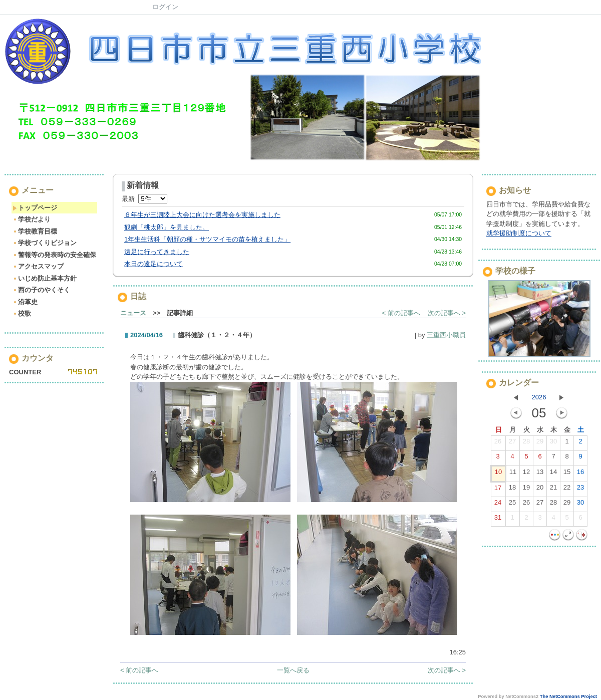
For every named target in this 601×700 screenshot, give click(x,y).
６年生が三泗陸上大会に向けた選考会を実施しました (202, 215)
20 (540, 490)
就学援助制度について (519, 233)
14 (553, 474)
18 (512, 490)
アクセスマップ (38, 266)
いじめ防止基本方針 (45, 278)
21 (553, 490)
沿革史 (25, 302)
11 (513, 474)
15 (567, 474)
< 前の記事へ (401, 313)
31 (498, 520)
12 (526, 474)
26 (498, 443)
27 (512, 443)
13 (540, 474)
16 (580, 474)
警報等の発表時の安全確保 (54, 255)
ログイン (165, 7)
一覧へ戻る (293, 670)
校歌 (22, 313)
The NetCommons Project (568, 696)
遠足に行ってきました (157, 252)
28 (526, 443)
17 (498, 490)
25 (512, 505)
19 (526, 490)
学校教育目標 (35, 231)
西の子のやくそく (41, 290)
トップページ (35, 208)
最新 (144, 199)
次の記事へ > (447, 313)
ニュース (133, 313)
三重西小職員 (446, 335)
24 (498, 505)
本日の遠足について (154, 264)
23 (580, 490)
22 (567, 490)
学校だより (32, 219)
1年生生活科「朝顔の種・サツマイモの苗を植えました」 (207, 239)
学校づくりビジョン (45, 243)
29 (540, 443)
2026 (539, 397)
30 (553, 443)
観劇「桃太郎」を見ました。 (167, 227)
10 (498, 474)
